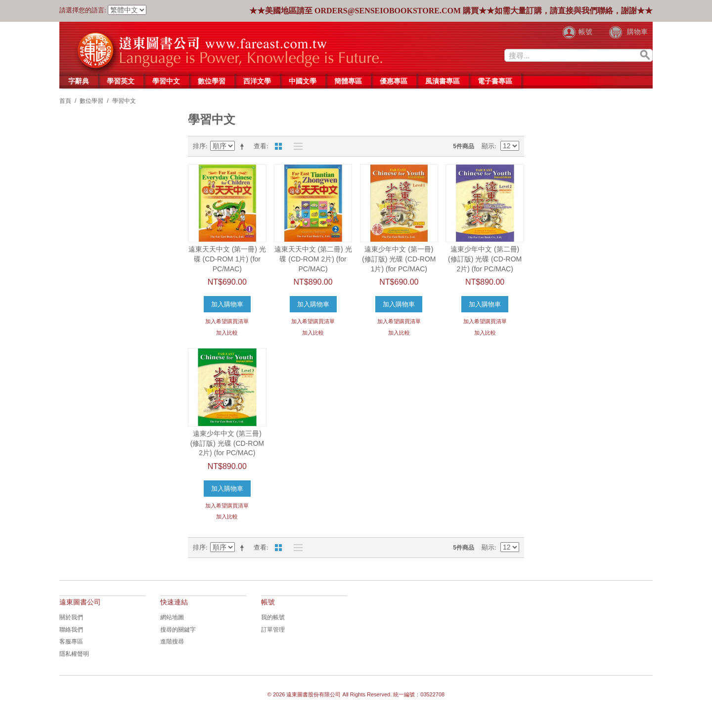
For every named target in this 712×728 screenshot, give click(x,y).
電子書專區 (495, 81)
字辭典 (79, 81)
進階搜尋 (172, 642)
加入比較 (227, 333)
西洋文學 (257, 81)
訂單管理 (273, 630)
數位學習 (212, 81)
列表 (296, 146)
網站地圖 (172, 617)
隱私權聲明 (74, 654)
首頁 (65, 101)
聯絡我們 (71, 630)
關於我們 (71, 617)
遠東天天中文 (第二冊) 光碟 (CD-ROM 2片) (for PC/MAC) (313, 259)
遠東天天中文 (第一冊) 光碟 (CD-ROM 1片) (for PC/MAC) (227, 259)
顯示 (488, 146)
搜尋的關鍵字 (178, 630)
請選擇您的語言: (83, 10)
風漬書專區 (443, 81)
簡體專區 (348, 81)
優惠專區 (394, 81)
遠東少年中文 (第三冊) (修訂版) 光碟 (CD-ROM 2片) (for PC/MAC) (227, 443)
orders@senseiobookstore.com (388, 11)
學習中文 (166, 81)
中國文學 (303, 81)
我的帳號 (273, 617)
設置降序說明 (244, 146)
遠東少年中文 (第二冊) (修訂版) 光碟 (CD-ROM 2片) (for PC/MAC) (485, 259)
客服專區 (71, 642)
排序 (199, 146)
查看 (260, 146)
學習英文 (121, 81)
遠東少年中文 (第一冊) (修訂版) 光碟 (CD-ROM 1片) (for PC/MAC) (399, 259)
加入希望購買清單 (227, 321)
